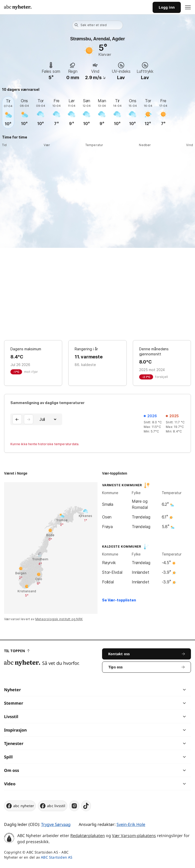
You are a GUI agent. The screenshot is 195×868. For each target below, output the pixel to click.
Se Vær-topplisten (119, 600)
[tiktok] (86, 806)
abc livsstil (52, 806)
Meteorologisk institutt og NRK (59, 619)
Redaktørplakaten (88, 836)
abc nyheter (20, 806)
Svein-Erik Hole (131, 824)
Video (10, 784)
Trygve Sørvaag (56, 824)
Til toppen (17, 651)
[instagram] (74, 806)
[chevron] (141, 690)
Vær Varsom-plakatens (134, 836)
